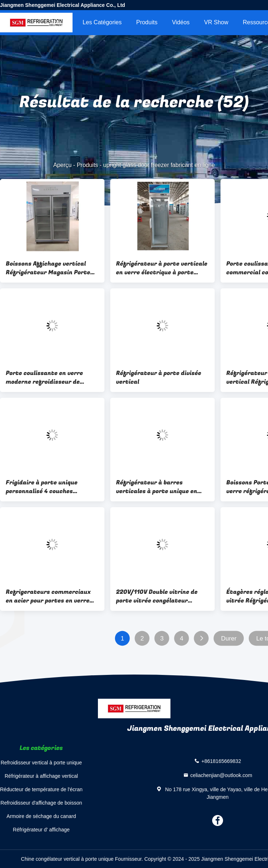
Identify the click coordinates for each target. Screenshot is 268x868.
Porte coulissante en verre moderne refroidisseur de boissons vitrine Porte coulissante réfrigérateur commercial (44, 377)
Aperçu (59, 22)
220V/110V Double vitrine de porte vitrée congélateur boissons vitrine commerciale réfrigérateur (159, 596)
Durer (229, 639)
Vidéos (181, 22)
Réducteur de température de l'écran (41, 789)
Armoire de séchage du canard (41, 816)
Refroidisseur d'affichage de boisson (41, 803)
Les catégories (102, 22)
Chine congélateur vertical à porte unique (67, 859)
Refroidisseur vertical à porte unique (41, 763)
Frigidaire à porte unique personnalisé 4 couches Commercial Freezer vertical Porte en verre (47, 487)
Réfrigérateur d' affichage (42, 830)
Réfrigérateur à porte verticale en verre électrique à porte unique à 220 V (162, 268)
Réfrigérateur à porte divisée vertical (159, 377)
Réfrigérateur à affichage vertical (41, 776)
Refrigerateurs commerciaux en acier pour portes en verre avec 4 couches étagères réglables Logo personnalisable (50, 596)
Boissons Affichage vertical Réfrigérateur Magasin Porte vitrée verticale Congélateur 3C (51, 268)
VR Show (216, 22)
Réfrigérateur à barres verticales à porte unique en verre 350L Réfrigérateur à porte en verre (157, 487)
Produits (147, 22)
